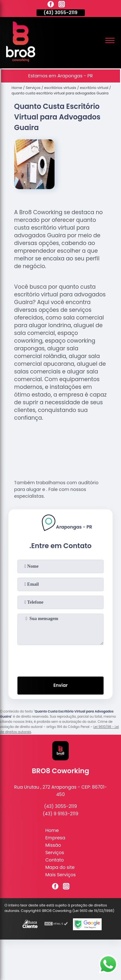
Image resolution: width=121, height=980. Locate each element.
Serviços (55, 853)
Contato (54, 860)
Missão (53, 845)
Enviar (60, 685)
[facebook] (51, 5)
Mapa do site (60, 867)
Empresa (55, 838)
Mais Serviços (60, 875)
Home (52, 830)
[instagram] (62, 5)
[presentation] (61, 660)
